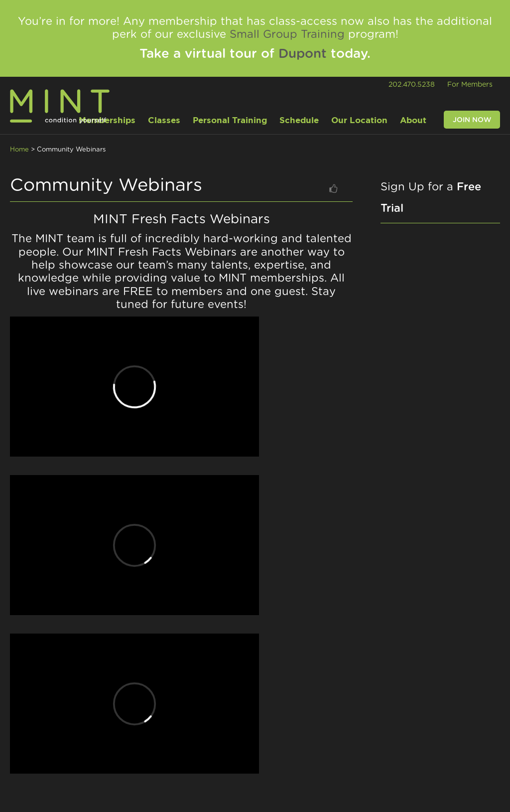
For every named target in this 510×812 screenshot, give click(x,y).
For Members (470, 85)
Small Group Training (287, 34)
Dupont (303, 54)
